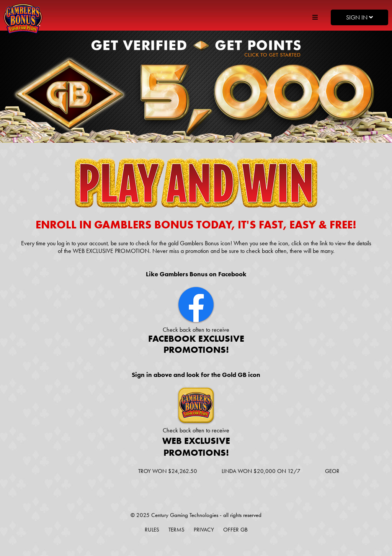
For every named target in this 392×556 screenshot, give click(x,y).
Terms (176, 530)
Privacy (204, 530)
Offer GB (235, 530)
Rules (152, 530)
